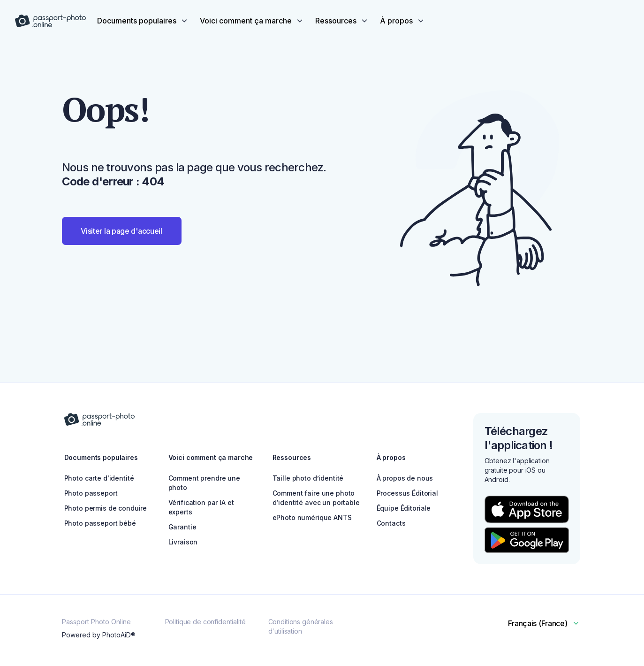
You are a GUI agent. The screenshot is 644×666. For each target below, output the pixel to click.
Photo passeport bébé (100, 523)
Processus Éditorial (407, 493)
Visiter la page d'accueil (121, 231)
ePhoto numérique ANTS (312, 517)
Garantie (182, 527)
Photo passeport (91, 493)
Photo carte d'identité (99, 478)
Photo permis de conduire (106, 508)
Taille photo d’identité (308, 478)
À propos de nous (405, 478)
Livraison (183, 542)
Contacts (391, 523)
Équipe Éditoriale (404, 508)
